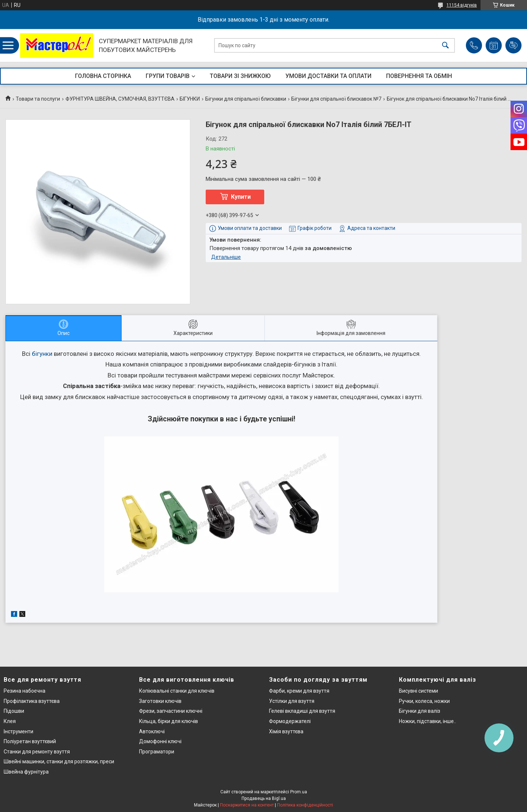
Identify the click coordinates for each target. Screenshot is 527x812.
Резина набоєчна (25, 691)
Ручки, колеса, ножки (424, 701)
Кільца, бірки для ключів (169, 721)
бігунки (42, 354)
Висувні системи (418, 691)
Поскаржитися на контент (247, 805)
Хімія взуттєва (286, 731)
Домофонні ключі (160, 741)
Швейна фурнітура (26, 772)
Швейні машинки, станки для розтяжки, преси (59, 761)
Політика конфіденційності (305, 805)
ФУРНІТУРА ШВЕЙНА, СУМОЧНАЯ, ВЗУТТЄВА (120, 99)
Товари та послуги (38, 99)
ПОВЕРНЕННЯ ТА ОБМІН (419, 76)
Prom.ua (299, 792)
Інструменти (18, 731)
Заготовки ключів (160, 701)
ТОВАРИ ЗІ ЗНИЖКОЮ (240, 76)
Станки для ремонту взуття (37, 752)
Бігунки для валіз (420, 711)
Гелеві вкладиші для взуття (302, 711)
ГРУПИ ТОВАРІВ (168, 76)
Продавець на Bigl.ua (264, 798)
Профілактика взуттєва (32, 701)
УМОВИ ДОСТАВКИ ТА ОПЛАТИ (328, 76)
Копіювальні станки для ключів (177, 691)
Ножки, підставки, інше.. (427, 721)
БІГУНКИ (190, 99)
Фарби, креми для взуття (299, 691)
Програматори (157, 752)
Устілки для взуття (292, 701)
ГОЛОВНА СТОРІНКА (103, 76)
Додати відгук (513, 45)
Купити (241, 197)
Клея (10, 721)
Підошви (14, 711)
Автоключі (152, 731)
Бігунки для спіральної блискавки (246, 99)
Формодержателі (290, 721)
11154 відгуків (462, 5)
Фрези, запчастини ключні (171, 711)
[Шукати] (445, 46)
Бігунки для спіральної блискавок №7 (336, 99)
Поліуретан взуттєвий (30, 741)
